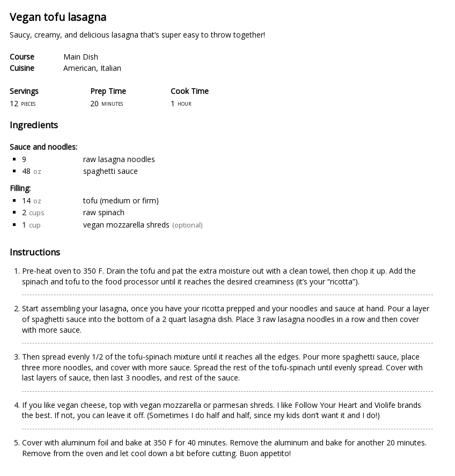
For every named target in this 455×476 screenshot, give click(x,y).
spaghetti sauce (111, 171)
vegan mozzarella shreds (126, 225)
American (80, 68)
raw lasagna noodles (119, 159)
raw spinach (104, 212)
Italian (111, 68)
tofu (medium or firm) (121, 200)
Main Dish (81, 57)
